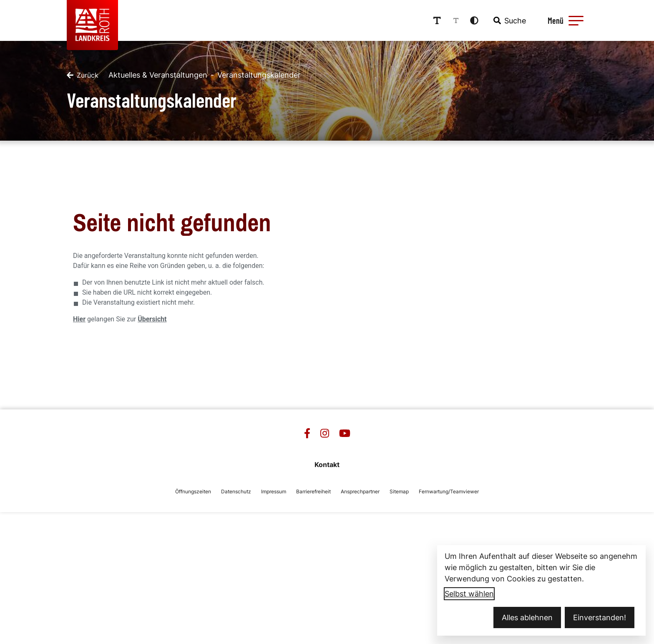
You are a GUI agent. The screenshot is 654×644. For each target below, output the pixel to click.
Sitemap (399, 491)
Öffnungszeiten (193, 491)
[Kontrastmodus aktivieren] (474, 20)
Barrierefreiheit (313, 491)
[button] (576, 20)
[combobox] (509, 20)
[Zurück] (83, 75)
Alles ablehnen (527, 617)
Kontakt (327, 465)
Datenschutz (236, 491)
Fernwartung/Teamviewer (449, 491)
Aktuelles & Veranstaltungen (158, 75)
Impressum (274, 491)
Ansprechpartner (360, 491)
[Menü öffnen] (564, 20)
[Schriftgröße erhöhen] (437, 20)
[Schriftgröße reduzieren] (456, 20)
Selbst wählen (469, 594)
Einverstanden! (600, 617)
